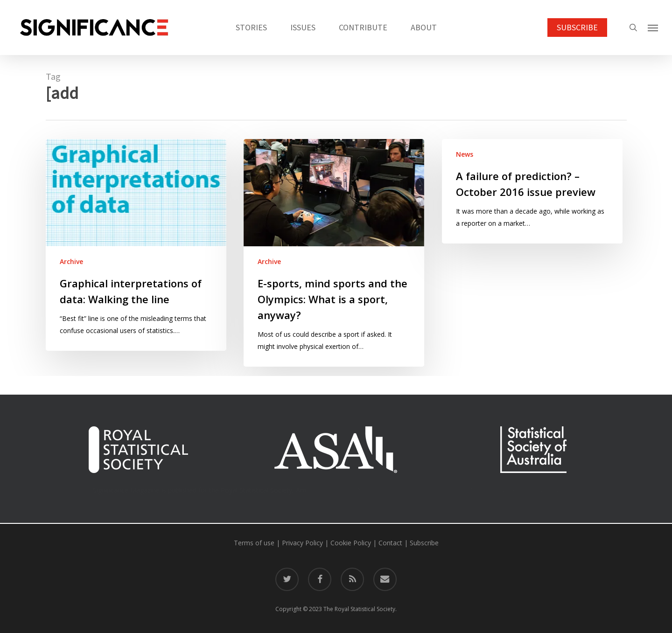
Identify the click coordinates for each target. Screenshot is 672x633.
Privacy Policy (302, 543)
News (465, 154)
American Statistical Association (344, 490)
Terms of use (254, 543)
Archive (71, 261)
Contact (390, 543)
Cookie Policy (351, 543)
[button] (653, 28)
